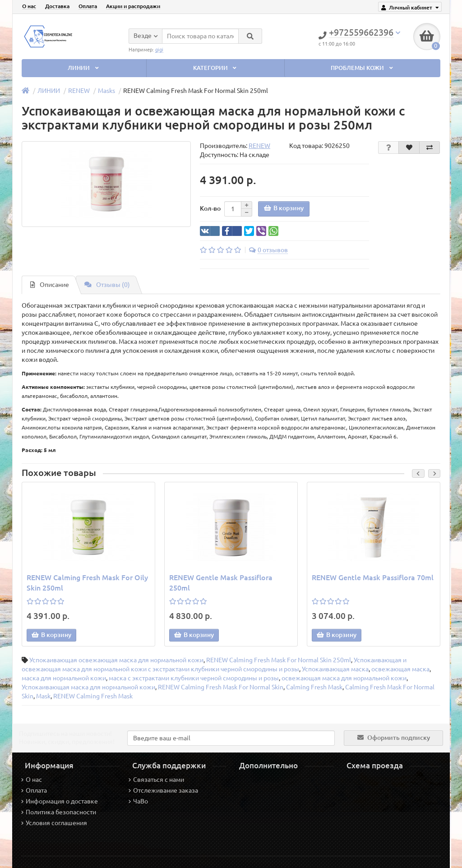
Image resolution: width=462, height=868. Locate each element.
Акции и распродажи (133, 6)
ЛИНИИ (84, 68)
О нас (29, 6)
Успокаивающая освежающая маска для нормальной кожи (116, 660)
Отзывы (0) (107, 285)
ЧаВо (138, 801)
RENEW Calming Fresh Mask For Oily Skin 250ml (87, 583)
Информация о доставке (60, 801)
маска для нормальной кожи (64, 678)
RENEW (79, 91)
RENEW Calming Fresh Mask (93, 696)
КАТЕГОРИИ (216, 68)
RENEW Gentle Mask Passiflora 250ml (221, 583)
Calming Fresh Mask (314, 687)
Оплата (88, 6)
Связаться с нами (156, 780)
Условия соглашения (54, 823)
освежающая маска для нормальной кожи (344, 678)
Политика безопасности (59, 812)
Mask (43, 696)
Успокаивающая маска (335, 669)
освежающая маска (400, 669)
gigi (159, 50)
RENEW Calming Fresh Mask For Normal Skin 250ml (279, 660)
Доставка (57, 6)
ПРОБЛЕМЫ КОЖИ (363, 68)
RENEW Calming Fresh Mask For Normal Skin (221, 687)
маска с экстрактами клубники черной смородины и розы (194, 678)
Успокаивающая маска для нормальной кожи (88, 687)
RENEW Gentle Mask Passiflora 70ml (373, 577)
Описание (50, 285)
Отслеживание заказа (163, 790)
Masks (106, 91)
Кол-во (210, 208)
